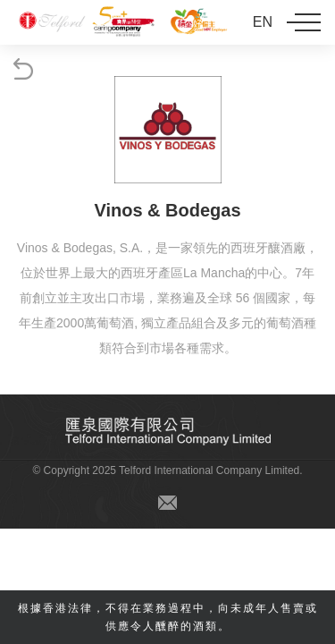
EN (263, 22)
